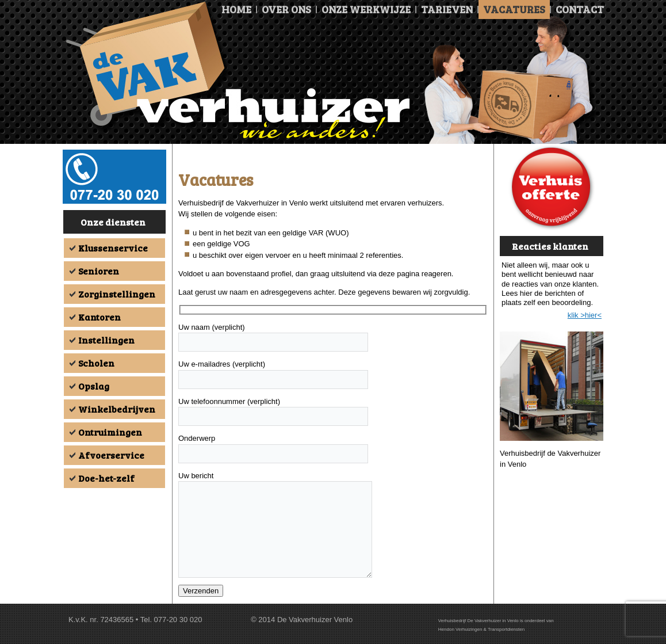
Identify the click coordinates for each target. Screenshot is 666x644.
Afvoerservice (111, 455)
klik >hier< (585, 315)
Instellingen (106, 340)
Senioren (99, 271)
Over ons (286, 9)
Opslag (94, 386)
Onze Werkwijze (366, 9)
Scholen (96, 363)
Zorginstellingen (117, 294)
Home (236, 9)
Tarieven (447, 9)
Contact (580, 9)
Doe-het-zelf (106, 478)
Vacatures (514, 9)
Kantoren (99, 317)
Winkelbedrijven (117, 409)
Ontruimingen (110, 432)
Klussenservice (113, 248)
